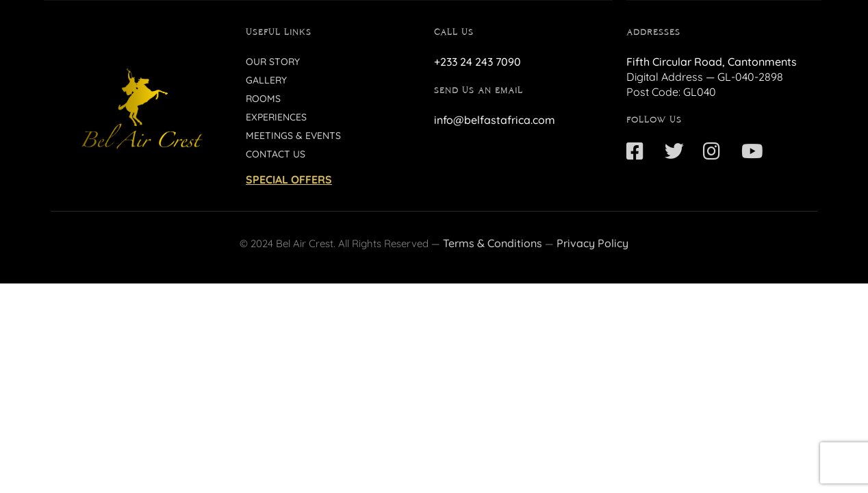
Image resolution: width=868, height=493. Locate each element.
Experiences (276, 117)
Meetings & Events (293, 136)
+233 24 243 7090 (477, 62)
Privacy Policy (592, 243)
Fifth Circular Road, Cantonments (712, 62)
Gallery (266, 80)
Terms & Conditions (493, 243)
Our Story (273, 62)
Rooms (263, 99)
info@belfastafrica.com (495, 120)
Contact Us (276, 154)
